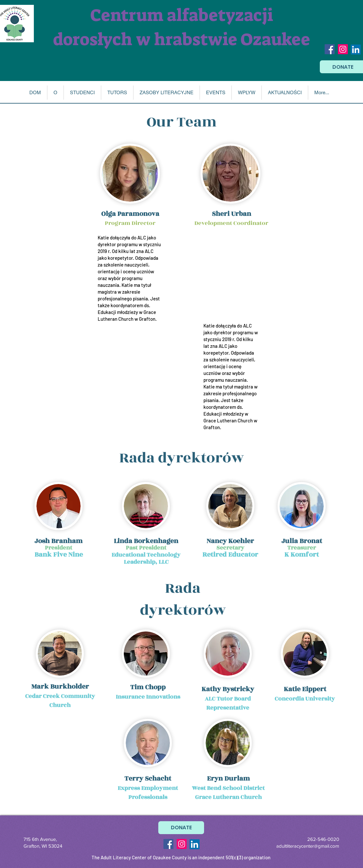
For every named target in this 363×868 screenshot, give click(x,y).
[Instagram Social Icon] (343, 49)
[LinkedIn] (356, 50)
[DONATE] (181, 828)
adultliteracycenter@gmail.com (308, 846)
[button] (55, 93)
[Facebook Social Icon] (330, 49)
